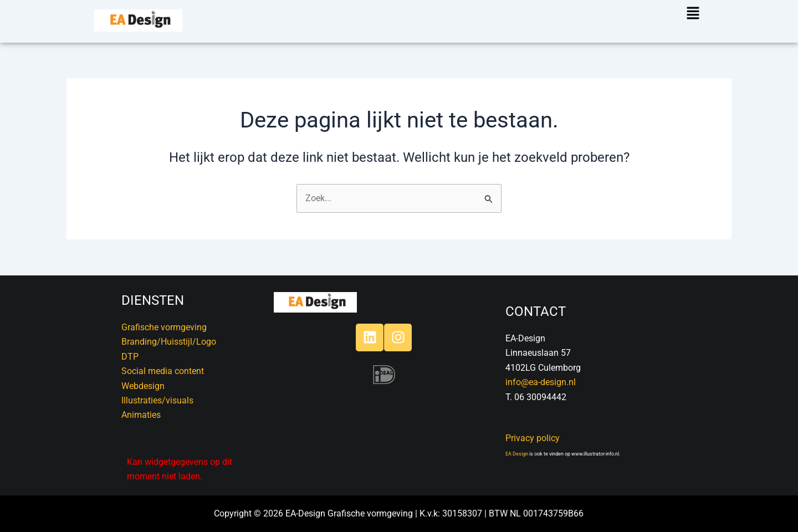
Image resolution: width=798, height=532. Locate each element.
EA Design (517, 454)
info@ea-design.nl (541, 382)
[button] (686, 14)
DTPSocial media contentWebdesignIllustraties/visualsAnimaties (163, 386)
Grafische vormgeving (164, 327)
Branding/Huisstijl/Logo (169, 342)
